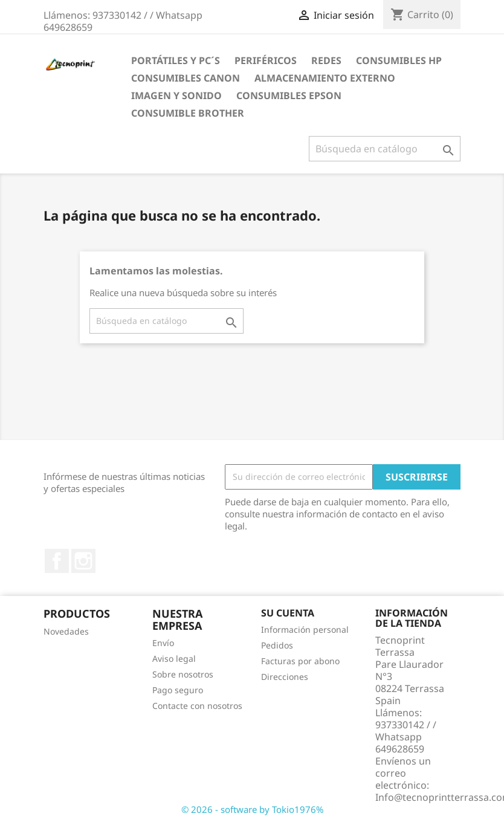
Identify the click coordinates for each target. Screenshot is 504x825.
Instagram (83, 561)
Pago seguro (178, 690)
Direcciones (285, 677)
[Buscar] (385, 149)
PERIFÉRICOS (266, 60)
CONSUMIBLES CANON (186, 78)
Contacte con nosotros (197, 706)
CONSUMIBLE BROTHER (188, 113)
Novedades (66, 631)
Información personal (305, 629)
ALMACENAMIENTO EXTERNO (325, 78)
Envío (163, 643)
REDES (326, 60)
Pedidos (277, 645)
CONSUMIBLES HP (399, 60)
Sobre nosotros (183, 674)
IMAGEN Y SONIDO (176, 95)
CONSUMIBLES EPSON (289, 95)
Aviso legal (174, 658)
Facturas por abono (300, 661)
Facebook (57, 561)
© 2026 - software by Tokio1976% (252, 809)
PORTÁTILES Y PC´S (176, 60)
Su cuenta (288, 613)
